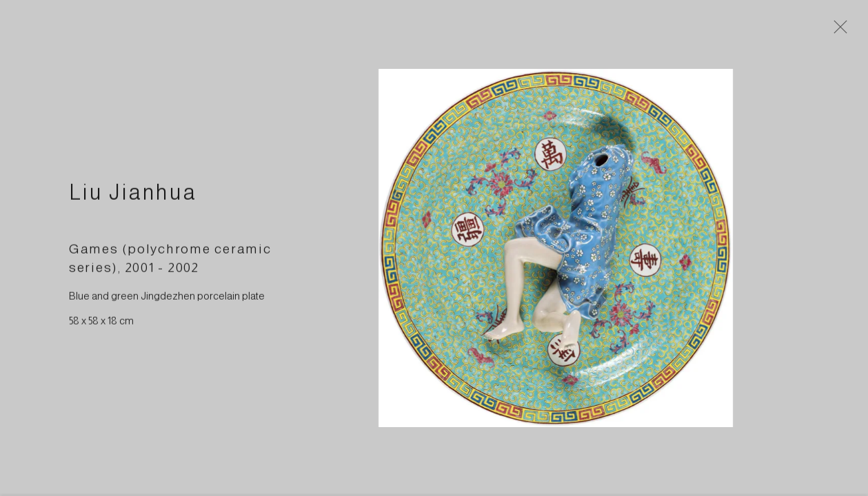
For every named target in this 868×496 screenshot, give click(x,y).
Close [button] (847, 31)
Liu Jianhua (133, 199)
